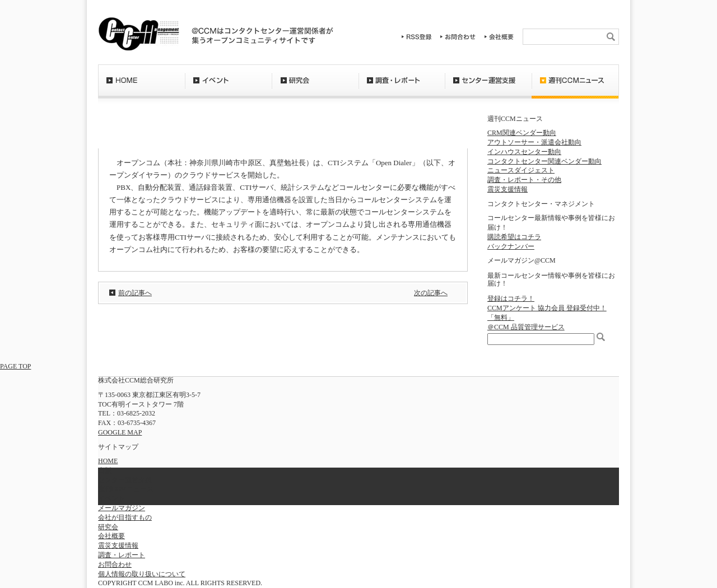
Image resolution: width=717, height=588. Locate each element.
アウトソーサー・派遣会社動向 (534, 142)
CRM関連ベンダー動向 (522, 133)
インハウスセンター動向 (524, 152)
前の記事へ (135, 293)
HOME (141, 87)
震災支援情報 (508, 189)
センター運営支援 (488, 87)
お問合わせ (458, 37)
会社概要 (499, 37)
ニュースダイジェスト (521, 170)
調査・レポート (402, 87)
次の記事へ (431, 293)
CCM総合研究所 (139, 34)
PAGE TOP (15, 366)
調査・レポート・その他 (524, 180)
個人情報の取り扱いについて (142, 574)
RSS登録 (417, 37)
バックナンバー (511, 246)
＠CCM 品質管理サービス (526, 327)
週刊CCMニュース (575, 87)
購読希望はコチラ (514, 237)
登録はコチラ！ (511, 298)
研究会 (315, 87)
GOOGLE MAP (120, 432)
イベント (228, 87)
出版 (105, 470)
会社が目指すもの (125, 517)
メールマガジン (122, 508)
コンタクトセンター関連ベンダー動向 (544, 161)
